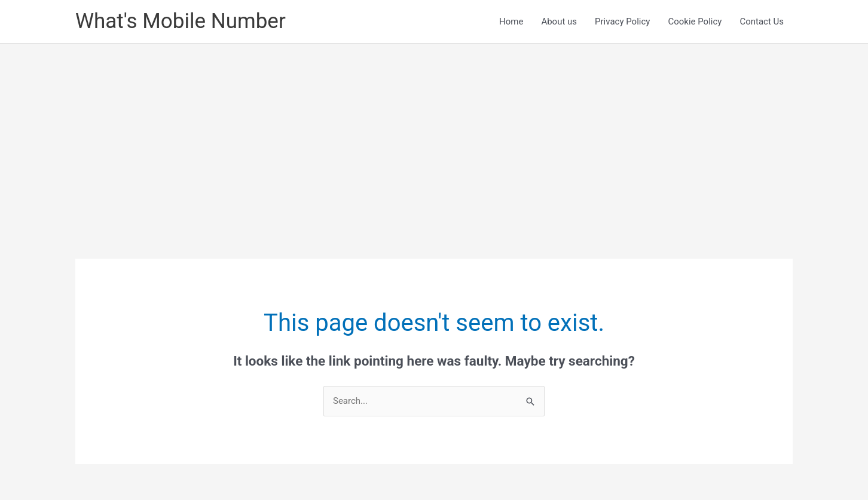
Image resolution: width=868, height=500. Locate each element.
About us (559, 22)
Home (511, 22)
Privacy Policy (622, 22)
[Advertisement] (434, 133)
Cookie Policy (695, 22)
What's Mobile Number (181, 21)
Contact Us (762, 22)
